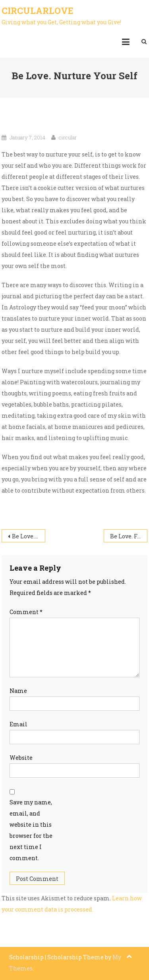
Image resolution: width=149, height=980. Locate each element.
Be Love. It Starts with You (29, 536)
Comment (26, 612)
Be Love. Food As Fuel (129, 536)
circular (68, 137)
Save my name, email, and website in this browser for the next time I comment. (31, 830)
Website (21, 758)
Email (18, 724)
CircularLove (38, 11)
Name (18, 691)
